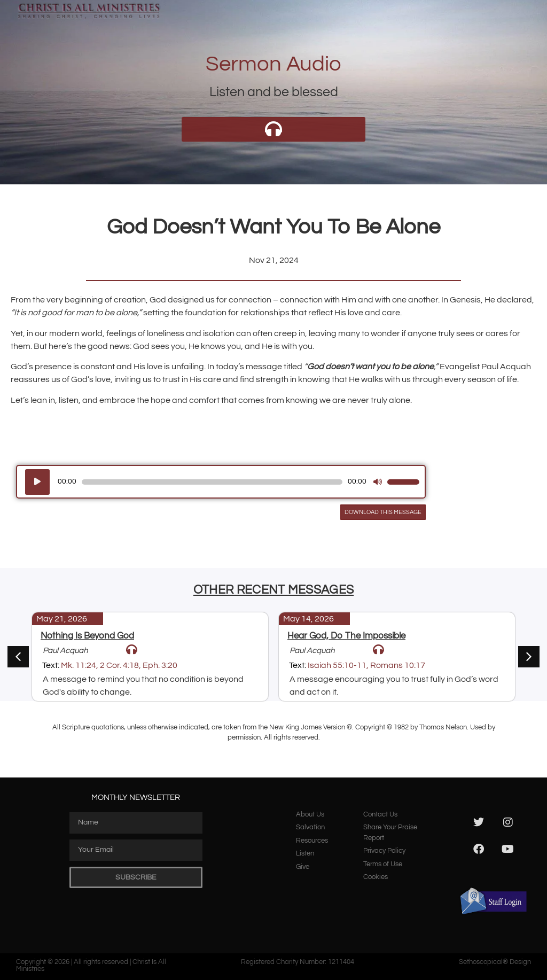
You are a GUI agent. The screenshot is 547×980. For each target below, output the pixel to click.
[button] (529, 657)
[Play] (37, 482)
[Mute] (378, 482)
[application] (221, 482)
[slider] (212, 482)
